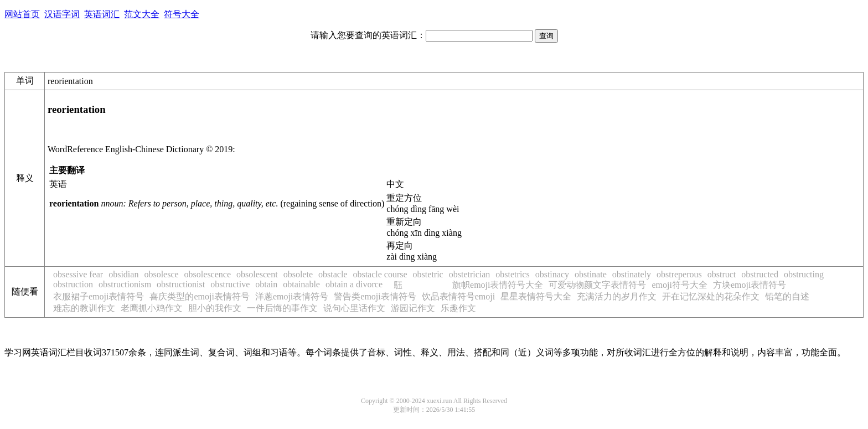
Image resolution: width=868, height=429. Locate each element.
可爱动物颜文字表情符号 (597, 285)
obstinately (632, 274)
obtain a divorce (354, 284)
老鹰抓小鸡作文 (152, 308)
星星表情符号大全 (536, 296)
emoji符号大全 (679, 285)
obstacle (333, 274)
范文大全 (142, 14)
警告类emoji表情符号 (375, 296)
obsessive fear (78, 274)
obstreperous (679, 274)
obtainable (301, 284)
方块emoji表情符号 (750, 285)
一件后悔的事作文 (282, 308)
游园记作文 (413, 308)
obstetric (428, 274)
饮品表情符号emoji (458, 296)
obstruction (73, 284)
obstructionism (125, 284)
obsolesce (161, 274)
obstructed (760, 274)
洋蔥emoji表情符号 (292, 296)
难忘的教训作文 (84, 308)
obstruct (722, 274)
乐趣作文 (458, 308)
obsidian (123, 274)
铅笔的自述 (787, 296)
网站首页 (22, 14)
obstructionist (181, 284)
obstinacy (552, 274)
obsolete (298, 274)
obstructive (230, 284)
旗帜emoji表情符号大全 (498, 285)
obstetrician (470, 274)
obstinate (591, 274)
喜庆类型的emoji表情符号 (199, 296)
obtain (266, 284)
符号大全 (182, 14)
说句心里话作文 (354, 308)
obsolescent (257, 274)
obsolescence (208, 274)
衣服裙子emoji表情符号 (99, 296)
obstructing (804, 274)
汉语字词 (62, 14)
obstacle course (380, 274)
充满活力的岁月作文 (617, 296)
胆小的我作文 (215, 308)
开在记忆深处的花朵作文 (711, 296)
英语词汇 (102, 14)
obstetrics (512, 274)
